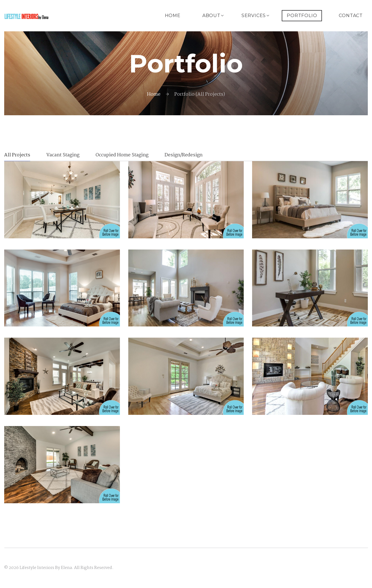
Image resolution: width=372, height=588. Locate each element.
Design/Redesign (184, 156)
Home (173, 16)
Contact (351, 16)
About (211, 16)
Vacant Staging (63, 156)
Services (254, 16)
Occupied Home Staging (122, 156)
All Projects (17, 156)
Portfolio (302, 16)
